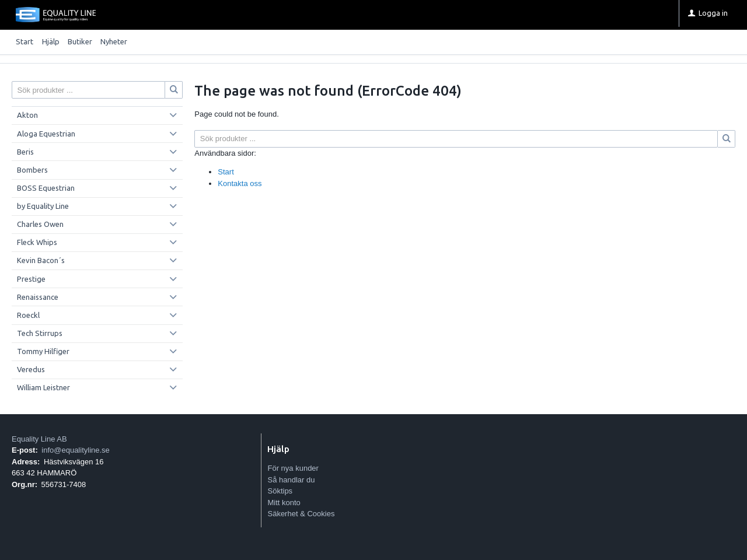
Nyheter (114, 41)
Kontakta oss (240, 183)
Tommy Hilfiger (43, 351)
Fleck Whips (37, 242)
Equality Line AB (39, 439)
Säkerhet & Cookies (301, 514)
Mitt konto (284, 503)
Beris (25, 152)
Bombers (32, 170)
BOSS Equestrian (46, 188)
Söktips (280, 491)
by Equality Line (43, 206)
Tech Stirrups (40, 333)
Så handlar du (291, 480)
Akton (27, 115)
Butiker (80, 41)
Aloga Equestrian (46, 134)
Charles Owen (40, 224)
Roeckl (28, 315)
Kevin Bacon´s (41, 260)
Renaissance (38, 297)
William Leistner (43, 387)
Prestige (31, 279)
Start (25, 41)
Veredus (31, 369)
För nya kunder (293, 468)
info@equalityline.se (76, 450)
